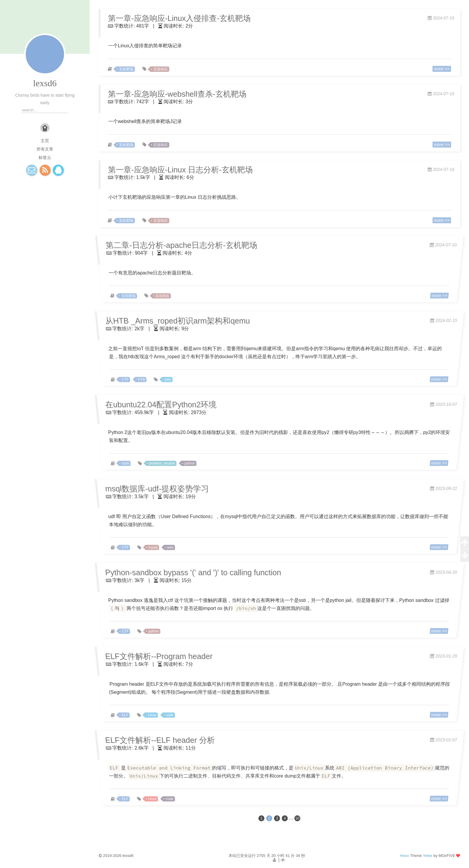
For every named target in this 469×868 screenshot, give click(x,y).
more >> (439, 68)
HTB (149, 377)
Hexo (404, 856)
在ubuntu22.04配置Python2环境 (154, 404)
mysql (160, 545)
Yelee (428, 856)
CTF (133, 377)
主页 (45, 141)
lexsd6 (45, 83)
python (194, 461)
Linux (159, 712)
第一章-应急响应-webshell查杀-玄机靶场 (176, 94)
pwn (174, 377)
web (176, 545)
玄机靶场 (128, 69)
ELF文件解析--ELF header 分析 (153, 740)
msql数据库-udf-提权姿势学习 (150, 488)
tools (134, 461)
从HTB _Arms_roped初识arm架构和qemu (171, 320)
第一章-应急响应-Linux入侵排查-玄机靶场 (178, 18)
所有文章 (45, 149)
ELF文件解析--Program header (151, 656)
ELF (133, 712)
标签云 (45, 157)
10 (297, 818)
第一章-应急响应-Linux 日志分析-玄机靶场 (179, 170)
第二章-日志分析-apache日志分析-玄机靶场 (176, 245)
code (176, 712)
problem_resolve (168, 461)
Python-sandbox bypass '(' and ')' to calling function (187, 572)
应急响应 (162, 69)
